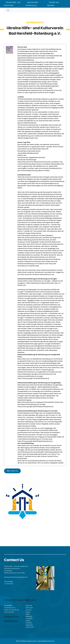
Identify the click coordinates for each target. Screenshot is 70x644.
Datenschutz (11, 617)
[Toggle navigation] (8, 10)
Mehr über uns (12, 471)
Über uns (31, 600)
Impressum (11, 621)
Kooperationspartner (16, 600)
